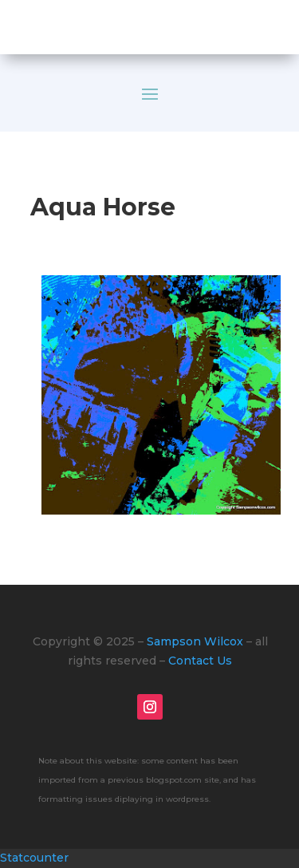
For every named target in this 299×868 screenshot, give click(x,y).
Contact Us (200, 661)
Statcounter (34, 858)
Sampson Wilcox (195, 641)
